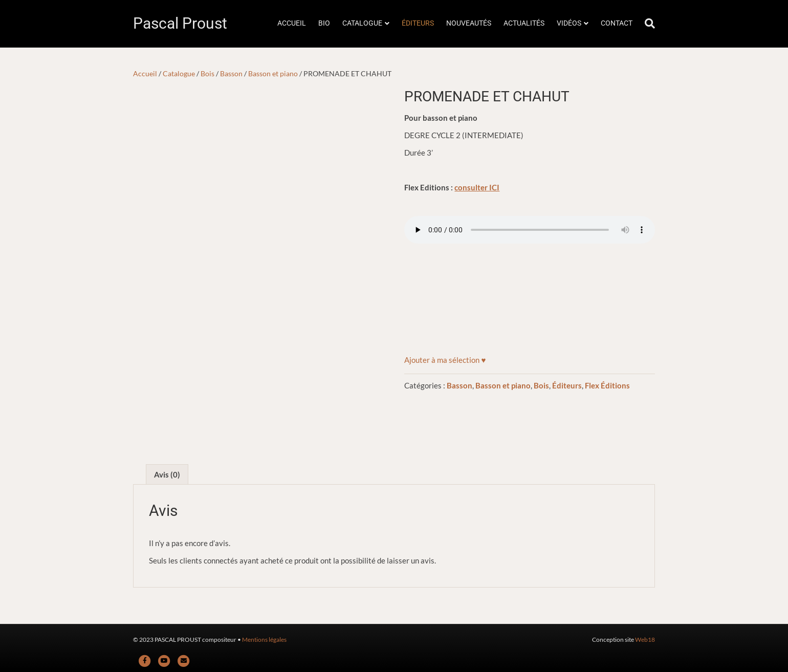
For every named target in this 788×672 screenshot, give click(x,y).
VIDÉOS (569, 23)
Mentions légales (264, 640)
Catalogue (179, 73)
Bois (207, 73)
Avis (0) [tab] (167, 474)
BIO (324, 23)
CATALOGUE (362, 23)
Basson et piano (273, 73)
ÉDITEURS (418, 23)
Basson (231, 73)
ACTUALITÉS (524, 23)
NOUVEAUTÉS (469, 23)
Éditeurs (567, 385)
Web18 (645, 640)
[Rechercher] (647, 24)
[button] (445, 360)
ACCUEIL (292, 23)
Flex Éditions (607, 385)
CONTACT (617, 23)
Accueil (145, 73)
